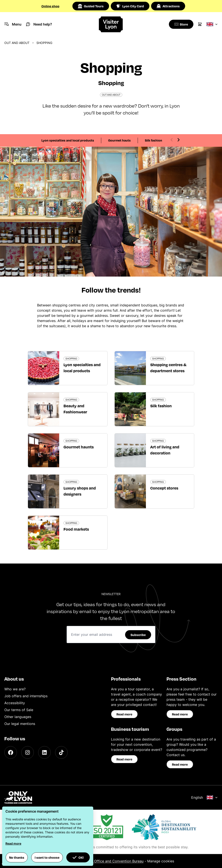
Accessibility (15, 703)
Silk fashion (153, 140)
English (204, 797)
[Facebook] (11, 752)
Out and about (17, 43)
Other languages (18, 717)
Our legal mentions (20, 724)
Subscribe (138, 635)
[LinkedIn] (44, 752)
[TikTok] (61, 752)
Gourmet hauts (119, 140)
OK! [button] (78, 857)
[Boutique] (180, 24)
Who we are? (15, 689)
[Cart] (200, 24)
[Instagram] (28, 752)
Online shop (50, 6)
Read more (124, 714)
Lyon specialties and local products (68, 140)
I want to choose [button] (47, 857)
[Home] (111, 24)
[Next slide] (178, 140)
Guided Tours (91, 6)
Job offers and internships (26, 696)
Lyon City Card (130, 6)
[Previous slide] (172, 140)
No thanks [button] (17, 857)
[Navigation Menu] (13, 24)
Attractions (168, 6)
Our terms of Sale (19, 710)
